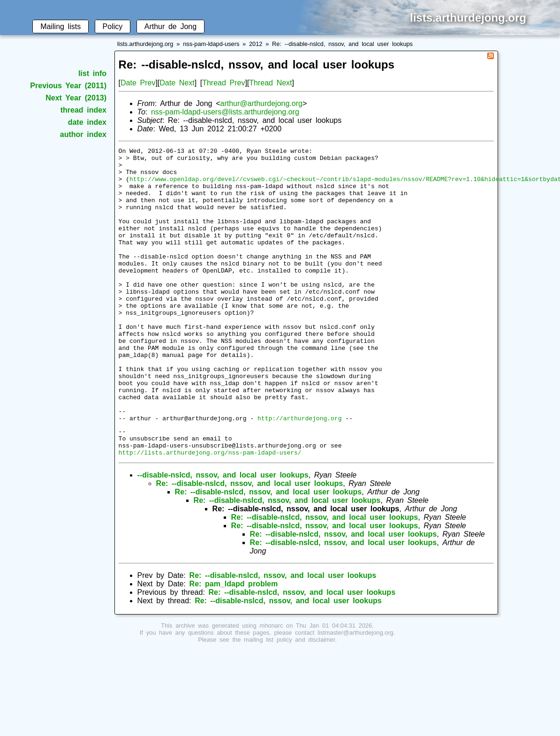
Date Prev (138, 83)
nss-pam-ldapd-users (211, 44)
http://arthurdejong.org (299, 473)
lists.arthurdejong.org (145, 44)
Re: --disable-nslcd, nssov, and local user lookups (342, 44)
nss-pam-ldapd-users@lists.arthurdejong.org (225, 112)
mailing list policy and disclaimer (289, 700)
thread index (83, 110)
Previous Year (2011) (68, 86)
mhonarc (272, 686)
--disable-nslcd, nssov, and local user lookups (223, 535)
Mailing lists (61, 27)
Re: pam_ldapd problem (234, 644)
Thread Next (270, 83)
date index (87, 122)
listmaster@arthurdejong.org (356, 693)
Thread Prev (223, 83)
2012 (256, 44)
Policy (113, 27)
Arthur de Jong (170, 27)
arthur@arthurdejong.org (261, 103)
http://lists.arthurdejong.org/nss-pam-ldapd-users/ (210, 513)
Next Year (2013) (76, 98)
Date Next (177, 83)
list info (92, 73)
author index (83, 134)
